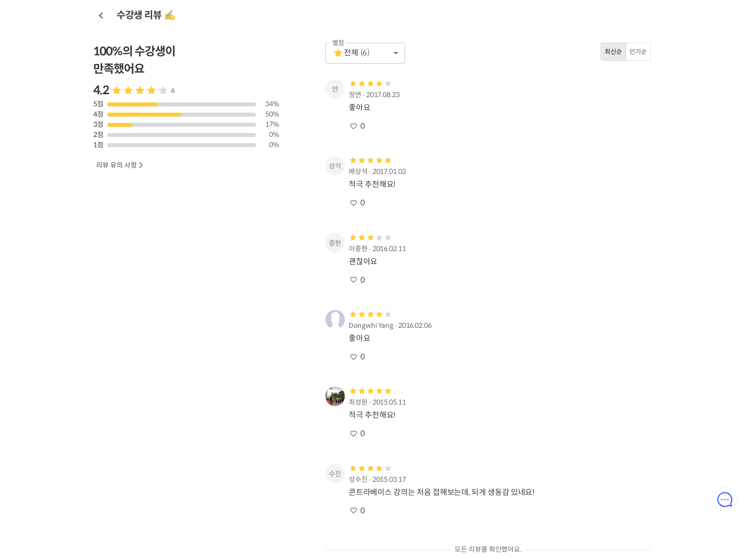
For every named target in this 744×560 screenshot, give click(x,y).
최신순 (613, 52)
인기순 (638, 52)
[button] (365, 53)
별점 (338, 43)
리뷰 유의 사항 (120, 165)
